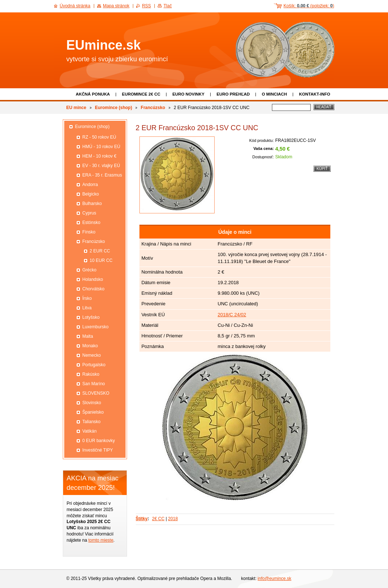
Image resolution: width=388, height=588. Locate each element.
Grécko (90, 270)
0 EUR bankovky (99, 441)
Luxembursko (96, 327)
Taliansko (92, 422)
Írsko (87, 298)
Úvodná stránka (75, 6)
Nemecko (92, 355)
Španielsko (93, 412)
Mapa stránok (116, 6)
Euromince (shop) (114, 108)
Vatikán (90, 431)
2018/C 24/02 (232, 315)
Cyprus (89, 213)
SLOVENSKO (96, 393)
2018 (173, 519)
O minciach (274, 94)
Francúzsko (153, 108)
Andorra (90, 185)
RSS (147, 6)
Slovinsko (92, 403)
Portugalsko (94, 365)
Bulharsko (92, 204)
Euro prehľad (233, 94)
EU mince (76, 108)
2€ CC (158, 519)
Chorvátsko (94, 289)
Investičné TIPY (98, 450)
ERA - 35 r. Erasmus (102, 175)
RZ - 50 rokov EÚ (99, 137)
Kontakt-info (314, 94)
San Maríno (94, 384)
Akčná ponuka (93, 94)
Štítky (142, 519)
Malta (88, 336)
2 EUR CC (100, 251)
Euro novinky (188, 94)
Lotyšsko (91, 317)
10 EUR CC (101, 260)
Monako (90, 346)
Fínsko (89, 232)
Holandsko (93, 279)
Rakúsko (91, 374)
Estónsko (91, 223)
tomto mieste (101, 540)
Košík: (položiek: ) (309, 6)
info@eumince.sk (274, 579)
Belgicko (91, 194)
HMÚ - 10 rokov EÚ (101, 147)
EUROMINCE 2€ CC (141, 94)
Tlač (168, 6)
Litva (87, 308)
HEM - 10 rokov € (99, 156)
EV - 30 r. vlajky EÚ (101, 166)
